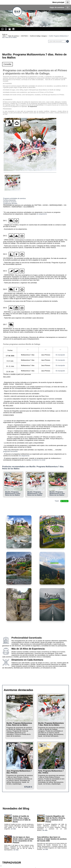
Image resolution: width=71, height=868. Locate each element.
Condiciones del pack (10, 203)
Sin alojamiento (24, 456)
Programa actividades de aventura (14, 198)
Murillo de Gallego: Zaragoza (38, 36)
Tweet (57, 501)
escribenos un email (38, 460)
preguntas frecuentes (10, 451)
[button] (5, 19)
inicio (4, 36)
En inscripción (60, 355)
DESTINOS (24, 36)
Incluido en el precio (10, 202)
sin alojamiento (42, 214)
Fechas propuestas (9, 200)
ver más (13, 829)
